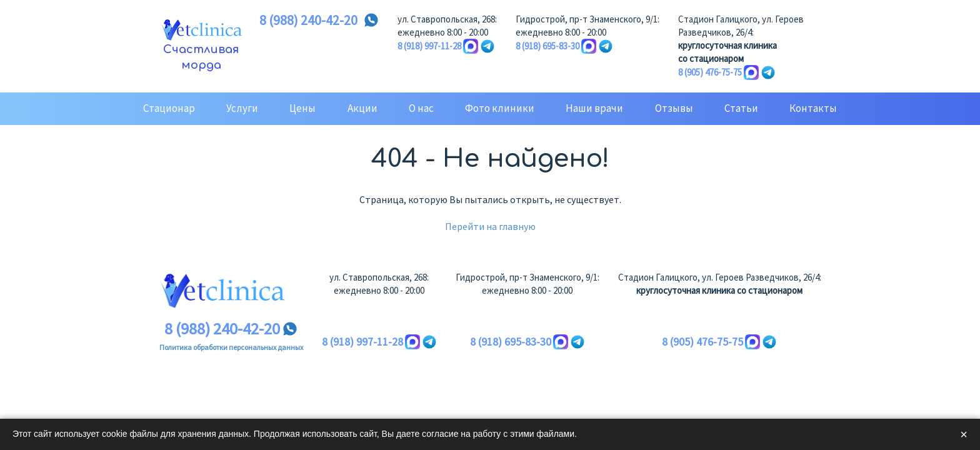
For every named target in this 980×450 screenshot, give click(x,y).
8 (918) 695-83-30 (547, 46)
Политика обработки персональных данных (231, 347)
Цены (302, 108)
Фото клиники (500, 108)
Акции (362, 108)
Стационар (169, 108)
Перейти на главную (490, 226)
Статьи (741, 108)
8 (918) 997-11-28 (429, 46)
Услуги (242, 108)
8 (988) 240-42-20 (308, 21)
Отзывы (674, 108)
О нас (421, 108)
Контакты (813, 108)
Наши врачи (594, 108)
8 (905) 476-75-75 (710, 72)
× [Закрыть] (964, 434)
